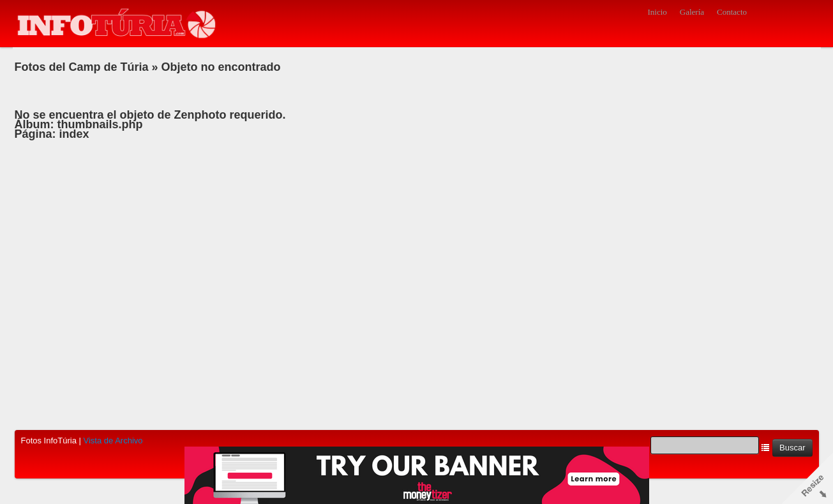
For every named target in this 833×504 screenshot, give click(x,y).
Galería (692, 12)
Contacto (732, 12)
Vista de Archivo (113, 441)
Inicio (657, 12)
